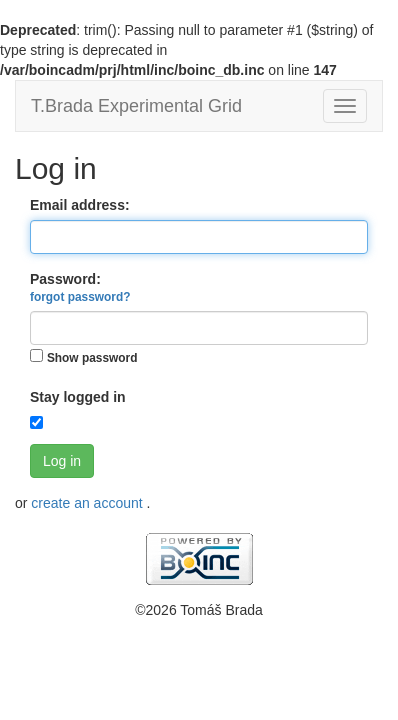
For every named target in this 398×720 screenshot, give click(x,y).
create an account (88, 503)
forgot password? (80, 297)
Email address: (80, 205)
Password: (80, 287)
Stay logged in (78, 397)
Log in (62, 461)
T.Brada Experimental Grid (136, 106)
